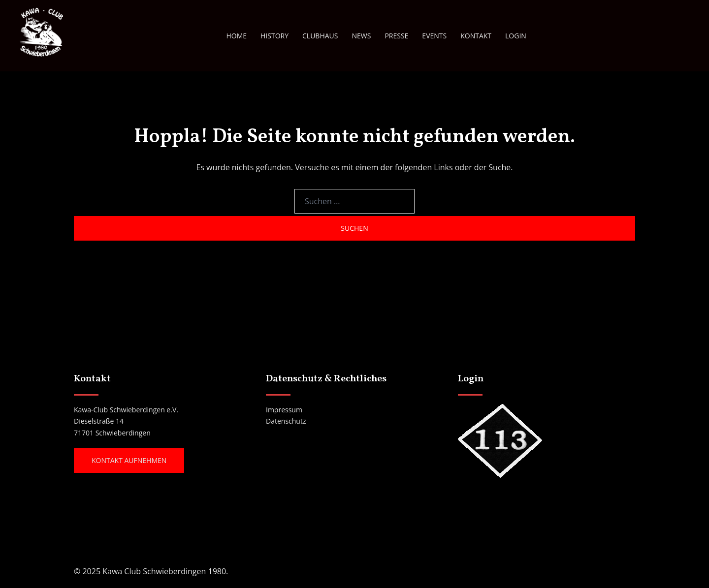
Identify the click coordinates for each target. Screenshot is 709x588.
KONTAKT (476, 36)
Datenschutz (286, 421)
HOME (236, 36)
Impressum (284, 410)
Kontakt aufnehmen (129, 460)
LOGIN (516, 36)
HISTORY (274, 36)
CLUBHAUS (320, 36)
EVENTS (434, 36)
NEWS (361, 36)
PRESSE (396, 36)
